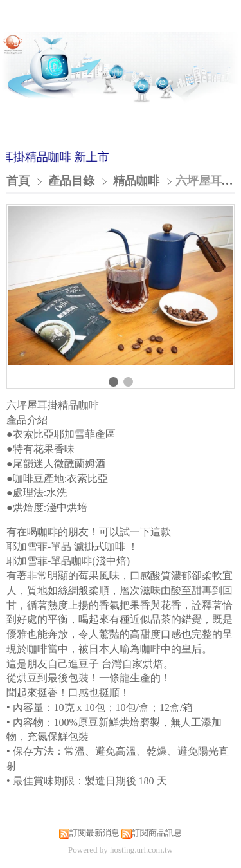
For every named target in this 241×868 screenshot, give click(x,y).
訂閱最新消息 (94, 833)
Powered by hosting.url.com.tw (121, 850)
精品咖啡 (136, 181)
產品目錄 (73, 181)
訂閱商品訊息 (157, 833)
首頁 (18, 181)
